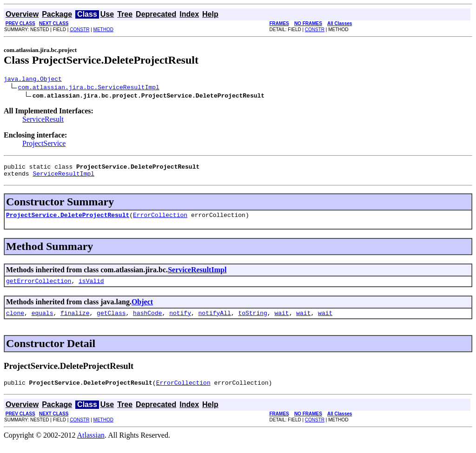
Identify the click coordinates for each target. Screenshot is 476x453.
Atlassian (91, 445)
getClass (111, 321)
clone (15, 321)
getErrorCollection (39, 288)
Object (142, 309)
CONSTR (79, 30)
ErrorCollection (160, 220)
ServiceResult (43, 121)
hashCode (147, 321)
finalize (75, 321)
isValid (91, 288)
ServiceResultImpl (63, 177)
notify (180, 321)
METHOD (103, 30)
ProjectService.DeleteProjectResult (68, 220)
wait (281, 321)
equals (43, 321)
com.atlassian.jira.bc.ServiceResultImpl (89, 88)
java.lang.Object (33, 80)
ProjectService (44, 145)
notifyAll (215, 321)
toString (252, 321)
